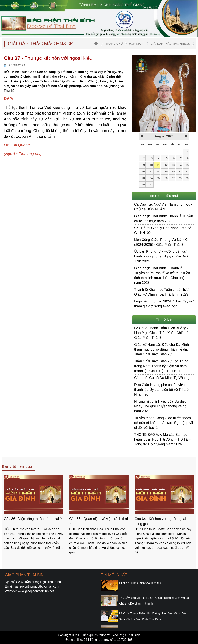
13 (173, 165)
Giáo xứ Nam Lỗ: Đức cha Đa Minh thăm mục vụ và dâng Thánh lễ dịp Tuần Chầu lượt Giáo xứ (162, 349)
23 (143, 178)
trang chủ (114, 44)
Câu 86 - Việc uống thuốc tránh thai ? (33, 519)
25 (158, 178)
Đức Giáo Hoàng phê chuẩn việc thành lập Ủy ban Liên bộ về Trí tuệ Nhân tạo (161, 390)
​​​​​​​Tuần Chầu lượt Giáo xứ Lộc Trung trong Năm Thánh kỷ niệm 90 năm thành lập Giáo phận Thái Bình (161, 366)
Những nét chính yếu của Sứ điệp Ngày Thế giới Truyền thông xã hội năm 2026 (161, 406)
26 (166, 178)
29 (187, 178)
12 (166, 165)
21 (180, 172)
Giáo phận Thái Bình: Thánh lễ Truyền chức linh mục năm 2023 (164, 219)
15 (187, 165)
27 (173, 178)
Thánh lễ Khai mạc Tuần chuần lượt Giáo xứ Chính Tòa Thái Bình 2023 (162, 292)
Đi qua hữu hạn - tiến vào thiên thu (140, 583)
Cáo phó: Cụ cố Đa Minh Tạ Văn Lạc (163, 378)
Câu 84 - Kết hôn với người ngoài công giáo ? (160, 521)
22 (187, 172)
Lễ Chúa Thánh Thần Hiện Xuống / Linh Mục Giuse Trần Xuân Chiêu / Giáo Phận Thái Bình (161, 333)
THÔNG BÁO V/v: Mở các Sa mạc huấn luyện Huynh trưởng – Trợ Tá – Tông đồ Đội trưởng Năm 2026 (162, 439)
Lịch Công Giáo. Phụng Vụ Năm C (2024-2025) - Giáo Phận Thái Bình (161, 242)
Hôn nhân (137, 44)
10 (151, 165)
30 (143, 184)
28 (180, 178)
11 (158, 165)
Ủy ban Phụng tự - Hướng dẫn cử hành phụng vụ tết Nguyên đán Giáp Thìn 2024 (162, 256)
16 (143, 172)
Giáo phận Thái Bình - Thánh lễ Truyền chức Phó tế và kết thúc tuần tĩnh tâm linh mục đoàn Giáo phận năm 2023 (162, 275)
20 (173, 172)
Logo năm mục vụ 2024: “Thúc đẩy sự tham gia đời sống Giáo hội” (164, 304)
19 (166, 172)
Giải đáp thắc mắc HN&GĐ (170, 44)
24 (151, 178)
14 (180, 165)
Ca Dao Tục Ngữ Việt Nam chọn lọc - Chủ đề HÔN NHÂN (163, 207)
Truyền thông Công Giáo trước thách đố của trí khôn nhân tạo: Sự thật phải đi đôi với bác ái (164, 423)
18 (158, 172)
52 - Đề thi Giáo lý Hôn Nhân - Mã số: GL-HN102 (163, 230)
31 (151, 184)
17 (151, 172)
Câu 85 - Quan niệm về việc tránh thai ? (99, 521)
